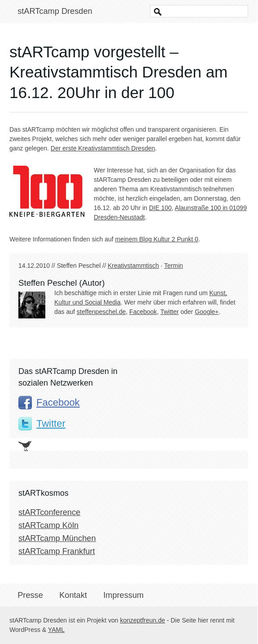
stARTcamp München (57, 538)
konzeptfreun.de (142, 620)
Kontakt (73, 595)
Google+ (207, 312)
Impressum (123, 595)
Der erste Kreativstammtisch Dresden (103, 148)
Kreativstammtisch (133, 266)
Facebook (143, 312)
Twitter (169, 312)
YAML (56, 630)
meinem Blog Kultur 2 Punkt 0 (157, 239)
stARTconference (49, 512)
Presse (30, 595)
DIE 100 (160, 208)
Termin (174, 266)
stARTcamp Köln (48, 525)
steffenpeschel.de (101, 312)
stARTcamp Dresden (55, 11)
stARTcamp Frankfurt (57, 551)
